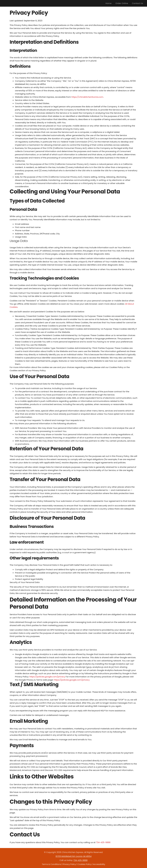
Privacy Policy (69, 864)
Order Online (122, 3)
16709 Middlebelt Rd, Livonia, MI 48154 (73, 856)
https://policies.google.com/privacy (47, 677)
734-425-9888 (103, 842)
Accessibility (99, 864)
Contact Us (137, 3)
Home (108, 3)
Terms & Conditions (51, 864)
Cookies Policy (85, 864)
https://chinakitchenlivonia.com (87, 97)
